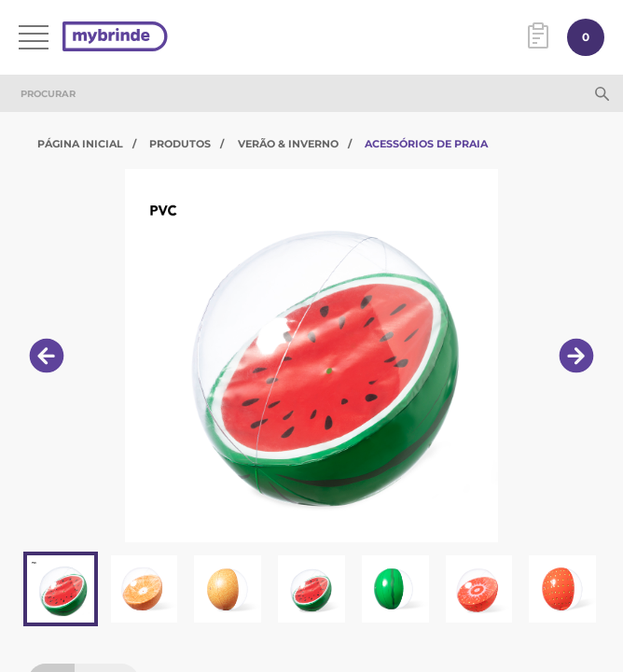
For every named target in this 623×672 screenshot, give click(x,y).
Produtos (180, 144)
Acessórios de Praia (426, 144)
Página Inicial (80, 144)
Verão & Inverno (288, 144)
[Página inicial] (115, 38)
